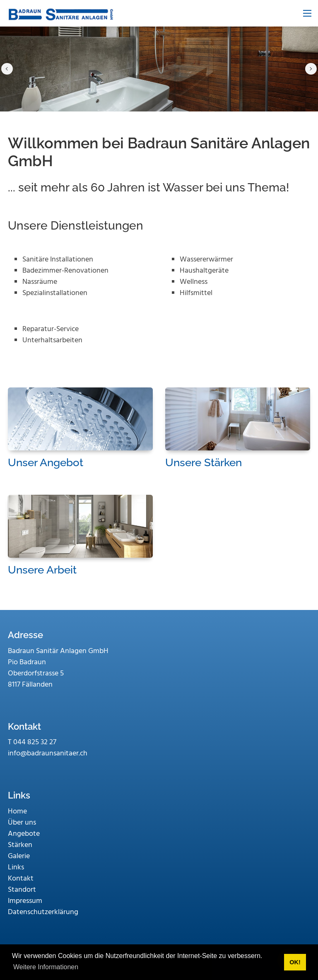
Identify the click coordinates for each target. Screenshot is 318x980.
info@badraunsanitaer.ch (48, 754)
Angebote (24, 834)
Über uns (22, 823)
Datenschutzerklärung (43, 912)
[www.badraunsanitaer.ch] (60, 13)
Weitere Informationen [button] (46, 967)
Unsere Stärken (204, 462)
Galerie (19, 856)
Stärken (20, 845)
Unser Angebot (46, 462)
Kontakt (21, 879)
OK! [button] (295, 962)
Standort (22, 890)
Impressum (25, 901)
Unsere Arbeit (42, 570)
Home (17, 812)
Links (16, 867)
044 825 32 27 (35, 742)
